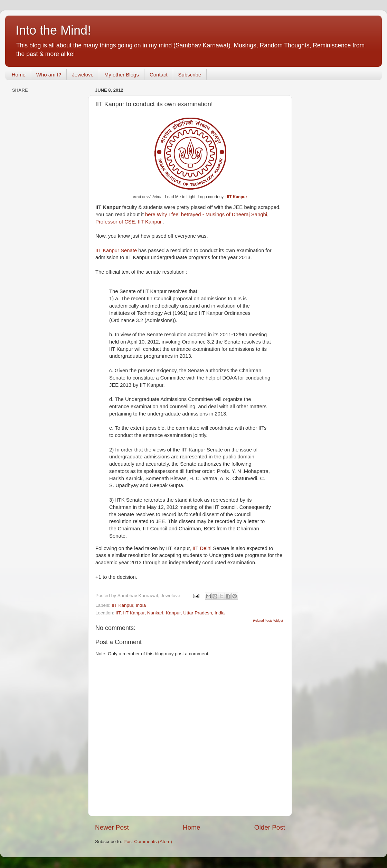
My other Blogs (122, 75)
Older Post (270, 827)
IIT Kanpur (237, 197)
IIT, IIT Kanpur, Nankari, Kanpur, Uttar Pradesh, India (170, 613)
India (141, 605)
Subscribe (190, 75)
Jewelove (83, 75)
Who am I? (49, 75)
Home (19, 75)
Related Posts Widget (268, 621)
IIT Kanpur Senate (116, 250)
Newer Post (112, 827)
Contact (159, 75)
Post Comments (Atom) (148, 842)
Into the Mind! (53, 30)
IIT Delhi (202, 548)
